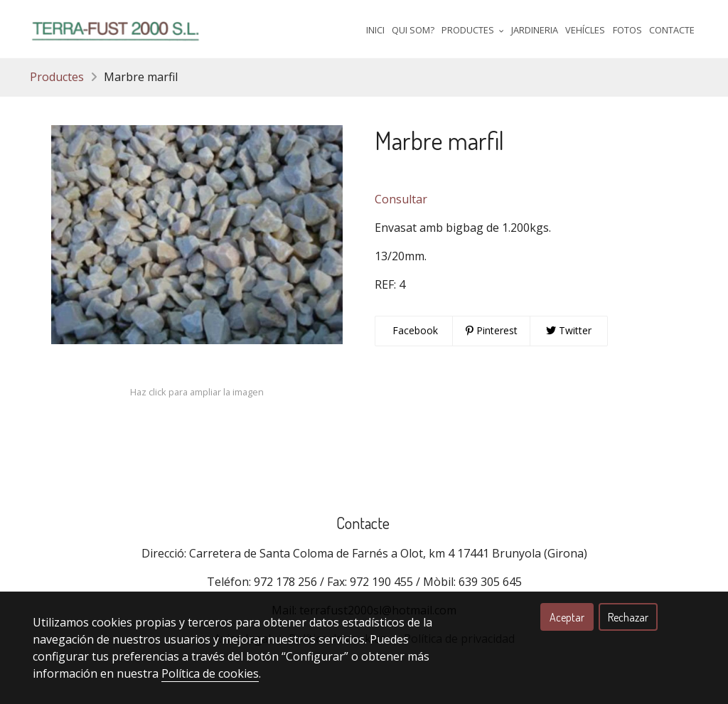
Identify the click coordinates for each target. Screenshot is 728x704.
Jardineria (535, 30)
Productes (57, 77)
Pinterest (492, 330)
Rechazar (628, 617)
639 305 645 (490, 582)
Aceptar (567, 617)
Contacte (672, 30)
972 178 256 (285, 582)
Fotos (627, 30)
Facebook (414, 330)
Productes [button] (473, 30)
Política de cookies (210, 673)
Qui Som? (413, 30)
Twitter (569, 330)
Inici (375, 30)
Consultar (401, 199)
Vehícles (585, 30)
